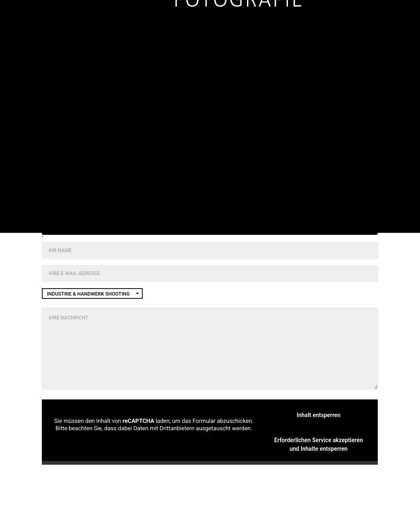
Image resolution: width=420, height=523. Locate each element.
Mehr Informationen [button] (154, 442)
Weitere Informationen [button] (210, 217)
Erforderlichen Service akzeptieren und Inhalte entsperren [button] (319, 444)
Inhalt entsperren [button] (210, 198)
